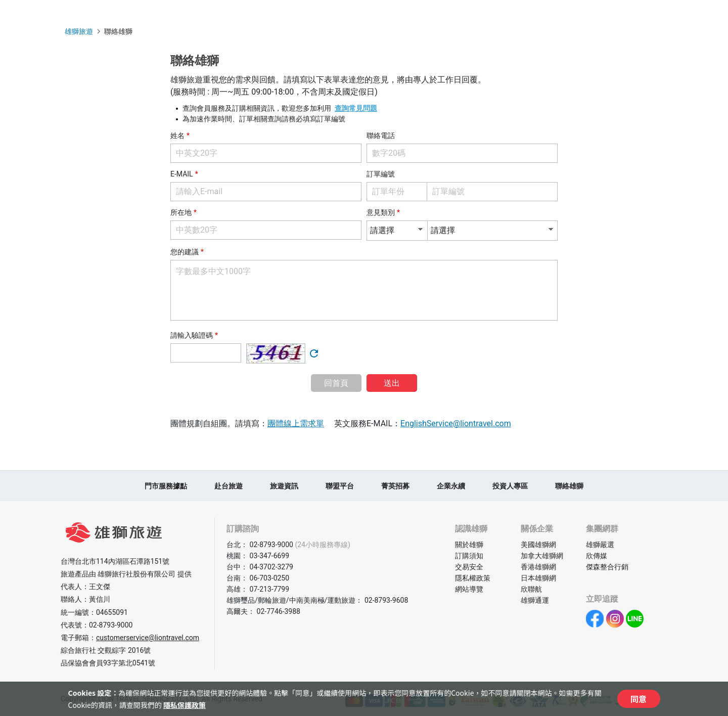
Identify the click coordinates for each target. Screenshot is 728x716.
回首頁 (336, 383)
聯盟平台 (340, 486)
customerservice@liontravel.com (148, 638)
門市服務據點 (166, 486)
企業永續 (451, 486)
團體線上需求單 (296, 423)
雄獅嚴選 (600, 545)
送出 (392, 383)
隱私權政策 (473, 578)
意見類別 (381, 212)
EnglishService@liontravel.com (456, 423)
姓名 (177, 136)
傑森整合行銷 (607, 567)
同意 (639, 699)
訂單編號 (381, 174)
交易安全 (469, 567)
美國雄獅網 (538, 545)
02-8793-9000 (111, 625)
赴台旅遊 (229, 486)
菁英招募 (395, 486)
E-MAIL (182, 174)
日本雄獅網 (538, 578)
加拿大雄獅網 (542, 556)
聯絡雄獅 (569, 486)
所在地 (181, 212)
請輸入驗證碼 (192, 335)
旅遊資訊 (284, 486)
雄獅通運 (535, 600)
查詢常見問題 (356, 108)
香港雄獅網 (538, 567)
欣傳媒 (597, 556)
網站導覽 (469, 589)
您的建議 (185, 252)
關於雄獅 (469, 545)
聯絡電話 (381, 136)
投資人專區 (510, 486)
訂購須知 (469, 556)
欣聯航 (531, 589)
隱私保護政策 (185, 705)
